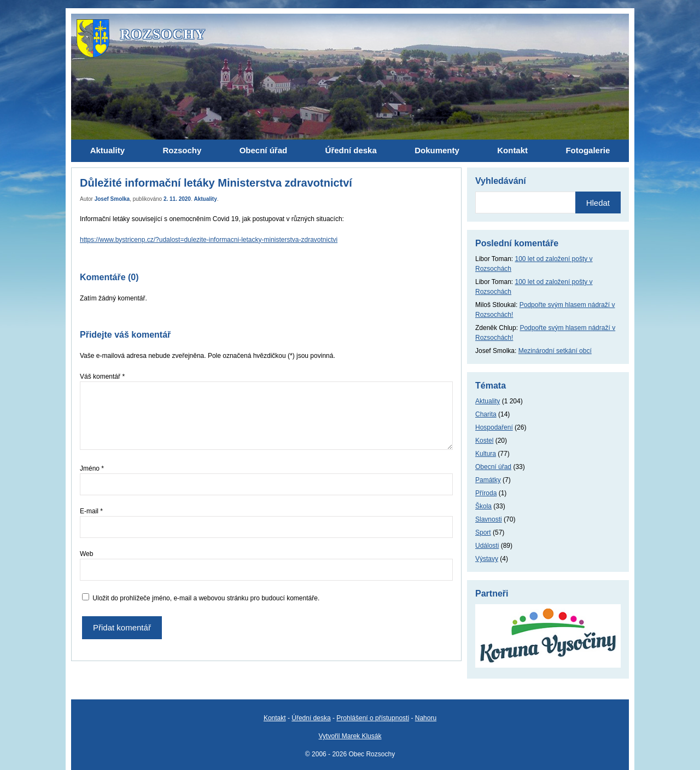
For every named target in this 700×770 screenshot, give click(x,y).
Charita (486, 414)
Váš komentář (102, 377)
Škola (483, 506)
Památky (488, 480)
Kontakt (275, 718)
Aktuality (206, 199)
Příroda (486, 493)
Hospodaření (494, 427)
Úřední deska (311, 718)
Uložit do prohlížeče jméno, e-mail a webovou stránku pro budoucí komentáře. (206, 598)
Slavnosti (489, 519)
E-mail (91, 511)
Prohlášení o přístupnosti (373, 718)
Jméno (92, 468)
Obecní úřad (493, 467)
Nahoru (426, 718)
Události (487, 546)
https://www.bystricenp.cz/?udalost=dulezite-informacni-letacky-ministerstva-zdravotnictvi (209, 240)
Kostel (484, 441)
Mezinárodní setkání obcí (555, 351)
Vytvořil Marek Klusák (350, 736)
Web (86, 554)
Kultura (486, 454)
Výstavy (487, 559)
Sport (483, 532)
